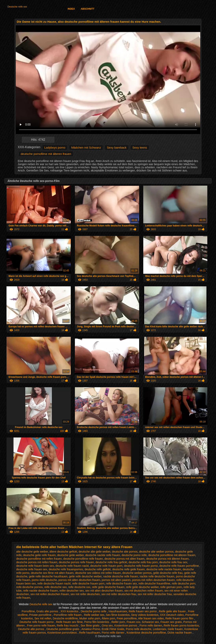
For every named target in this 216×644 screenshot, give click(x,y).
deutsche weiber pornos (137, 573)
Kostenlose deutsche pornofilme (146, 633)
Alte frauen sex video (151, 618)
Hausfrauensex (118, 611)
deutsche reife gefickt (98, 569)
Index (71, 9)
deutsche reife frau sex (173, 562)
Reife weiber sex (94, 615)
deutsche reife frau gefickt (111, 562)
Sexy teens (140, 148)
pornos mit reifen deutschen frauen (154, 580)
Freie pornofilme (127, 618)
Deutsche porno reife (94, 611)
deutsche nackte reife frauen (103, 555)
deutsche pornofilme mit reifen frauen (39, 559)
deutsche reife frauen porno (141, 566)
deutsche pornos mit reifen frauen (37, 562)
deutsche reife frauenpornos (66, 569)
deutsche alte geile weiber (94, 552)
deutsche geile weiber (70, 555)
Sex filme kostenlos (118, 615)
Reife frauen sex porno (143, 611)
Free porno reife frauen (41, 625)
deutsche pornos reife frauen (76, 562)
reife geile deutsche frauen (108, 587)
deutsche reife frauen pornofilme (179, 566)
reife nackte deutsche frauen (40, 591)
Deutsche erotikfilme (65, 618)
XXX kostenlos (70, 611)
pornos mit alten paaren (116, 580)
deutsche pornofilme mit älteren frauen (46, 154)
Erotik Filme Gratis (113, 629)
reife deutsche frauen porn (88, 584)
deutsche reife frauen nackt (72, 566)
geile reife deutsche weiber (85, 576)
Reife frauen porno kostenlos (181, 625)
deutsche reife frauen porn (106, 566)
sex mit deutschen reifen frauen (144, 591)
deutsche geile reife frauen (39, 555)
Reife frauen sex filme (69, 622)
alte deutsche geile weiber (32, 552)
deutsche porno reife (134, 555)
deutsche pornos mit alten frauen (125, 559)
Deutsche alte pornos (32, 629)
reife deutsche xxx (79, 587)
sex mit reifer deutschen (85, 594)
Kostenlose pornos (126, 625)
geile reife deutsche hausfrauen (48, 576)
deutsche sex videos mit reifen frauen (98, 573)
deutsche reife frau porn (143, 562)
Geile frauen (175, 629)
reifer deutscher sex (72, 591)
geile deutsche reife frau (168, 573)
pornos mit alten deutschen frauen (79, 580)
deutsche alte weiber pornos (156, 552)
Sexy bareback (117, 148)
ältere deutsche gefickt (63, 552)
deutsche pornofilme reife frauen (83, 559)
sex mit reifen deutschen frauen (50, 594)
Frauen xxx (133, 622)
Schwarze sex (150, 622)
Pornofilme (28, 611)
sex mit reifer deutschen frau (119, 594)
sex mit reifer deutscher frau (155, 594)
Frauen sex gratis (171, 622)
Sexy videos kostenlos (145, 615)
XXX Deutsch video (172, 615)
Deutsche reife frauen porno (37, 622)
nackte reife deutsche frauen (157, 576)
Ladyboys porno (55, 148)
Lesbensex (160, 629)
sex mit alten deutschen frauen (104, 591)
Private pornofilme (41, 615)
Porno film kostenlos (97, 622)
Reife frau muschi (68, 625)
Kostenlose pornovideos (62, 633)
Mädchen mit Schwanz (86, 148)
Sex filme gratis (90, 625)
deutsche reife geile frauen (128, 569)
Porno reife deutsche (139, 629)
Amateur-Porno (91, 629)
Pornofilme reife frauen (68, 615)
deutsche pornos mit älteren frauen (167, 559)
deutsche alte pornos (125, 552)
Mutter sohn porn (90, 618)
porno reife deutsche (44, 580)
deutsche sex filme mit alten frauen (52, 573)
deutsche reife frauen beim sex (35, 566)
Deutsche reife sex (17, 7)
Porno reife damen (151, 625)
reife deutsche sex (56, 587)
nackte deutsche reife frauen (121, 576)
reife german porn (171, 587)
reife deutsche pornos (29, 587)
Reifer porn (118, 622)
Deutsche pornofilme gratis (63, 629)
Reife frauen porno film (180, 618)
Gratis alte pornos (48, 611)
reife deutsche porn (183, 584)
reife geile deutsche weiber (142, 587)
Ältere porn (108, 618)
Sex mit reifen (43, 618)
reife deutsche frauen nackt (54, 584)
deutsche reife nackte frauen (164, 569)
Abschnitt (88, 9)
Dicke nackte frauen (180, 633)
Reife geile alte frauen (173, 611)
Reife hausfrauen (90, 633)
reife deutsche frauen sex (121, 584)
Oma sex (107, 625)
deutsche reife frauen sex (32, 569)
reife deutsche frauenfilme (154, 584)
